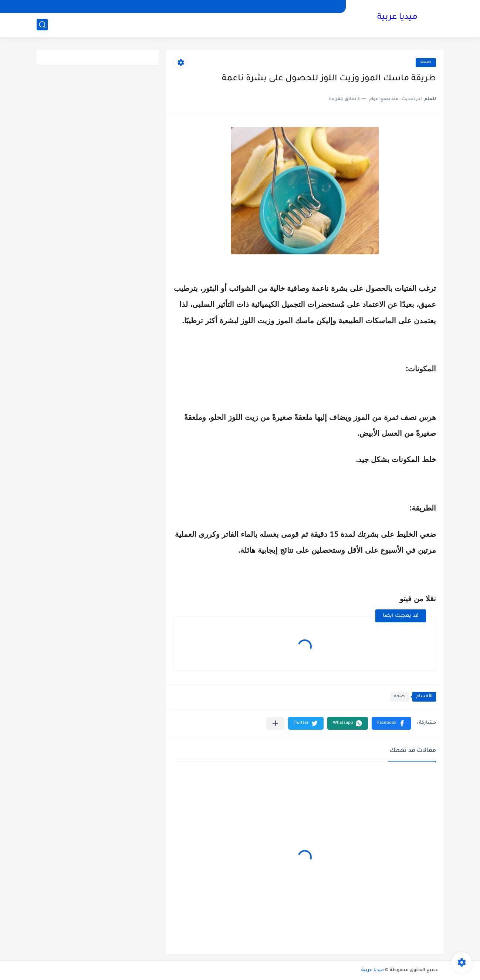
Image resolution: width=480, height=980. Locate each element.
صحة (426, 62)
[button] (391, 723)
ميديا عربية (397, 18)
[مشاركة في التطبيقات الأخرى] (275, 723)
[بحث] (42, 25)
